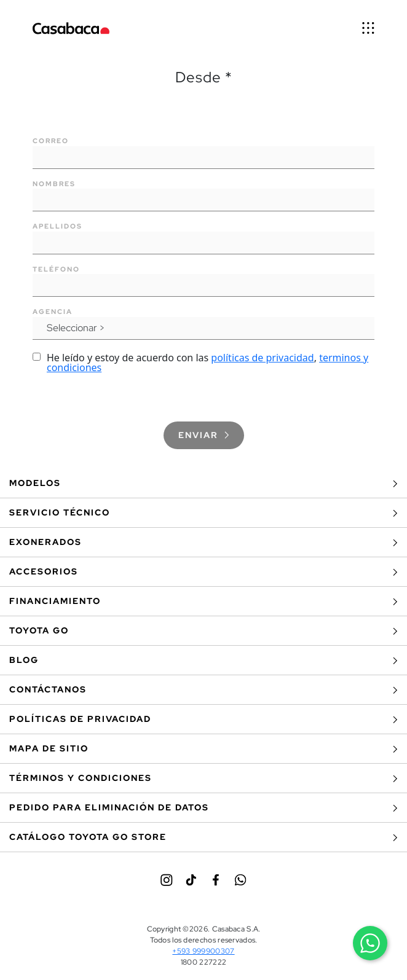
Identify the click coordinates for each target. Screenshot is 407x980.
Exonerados (204, 542)
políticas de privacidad (262, 358)
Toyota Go (204, 631)
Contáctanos (204, 690)
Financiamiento (204, 601)
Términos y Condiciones (204, 778)
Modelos (204, 483)
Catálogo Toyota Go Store (204, 837)
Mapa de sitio (204, 749)
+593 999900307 (203, 951)
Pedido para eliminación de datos (204, 808)
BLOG (204, 660)
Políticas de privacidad (204, 719)
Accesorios (204, 572)
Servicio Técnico (204, 513)
